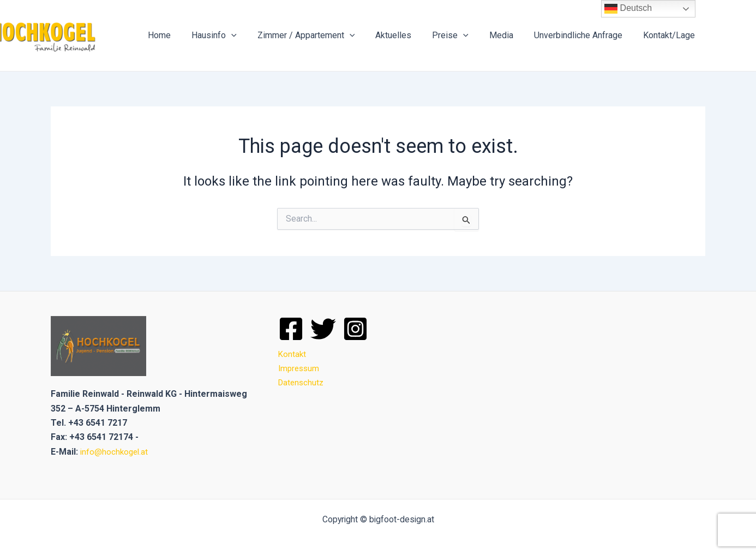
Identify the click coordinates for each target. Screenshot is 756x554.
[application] (253, 35)
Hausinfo (235, 35)
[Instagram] (355, 329)
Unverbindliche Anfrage (583, 35)
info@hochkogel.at (115, 452)
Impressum (300, 368)
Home (184, 35)
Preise (462, 35)
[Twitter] (323, 329)
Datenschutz (302, 382)
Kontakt (293, 354)
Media (509, 35)
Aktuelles (408, 35)
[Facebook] (291, 329)
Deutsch (628, 9)
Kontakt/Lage (671, 35)
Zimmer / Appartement (324, 35)
